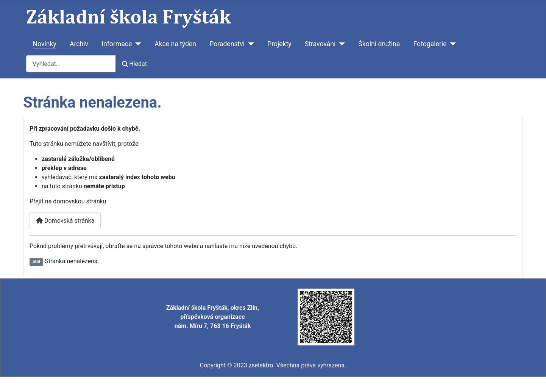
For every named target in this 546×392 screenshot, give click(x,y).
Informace (117, 44)
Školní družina (379, 44)
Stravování (320, 44)
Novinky (45, 44)
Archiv (79, 44)
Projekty (279, 44)
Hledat (134, 64)
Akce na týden (175, 44)
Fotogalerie (430, 44)
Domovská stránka (65, 221)
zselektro (261, 365)
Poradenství (227, 44)
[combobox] (71, 64)
